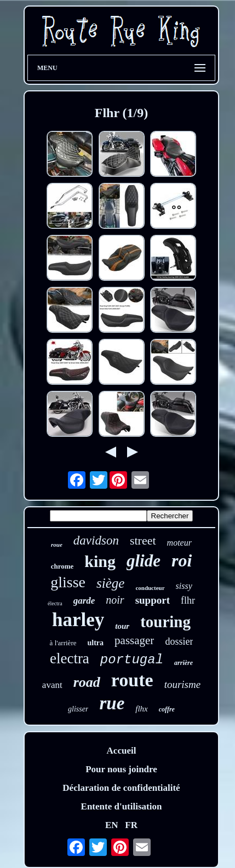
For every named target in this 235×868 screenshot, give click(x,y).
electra (70, 658)
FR (131, 825)
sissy (184, 586)
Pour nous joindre (121, 769)
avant (52, 685)
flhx (142, 709)
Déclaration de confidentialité (121, 788)
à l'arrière (63, 643)
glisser (78, 709)
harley (78, 620)
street (143, 540)
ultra (96, 643)
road (87, 682)
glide (144, 561)
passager (134, 640)
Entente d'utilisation (122, 806)
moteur (179, 543)
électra (55, 603)
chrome (62, 566)
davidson (96, 540)
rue (112, 703)
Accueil (122, 751)
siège (110, 583)
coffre (167, 709)
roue (57, 545)
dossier (179, 641)
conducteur (150, 588)
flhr (188, 600)
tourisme (183, 684)
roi (182, 560)
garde (84, 601)
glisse (68, 582)
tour (122, 626)
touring (165, 622)
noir (115, 600)
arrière (184, 663)
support (153, 600)
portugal (132, 660)
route (132, 680)
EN (112, 825)
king (100, 561)
